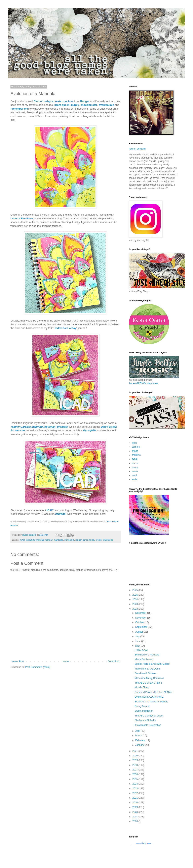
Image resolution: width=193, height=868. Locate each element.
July (138, 636)
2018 (136, 765)
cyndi (134, 459)
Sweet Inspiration (144, 711)
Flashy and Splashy (145, 720)
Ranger (85, 101)
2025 (136, 595)
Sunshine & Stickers (145, 673)
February (140, 740)
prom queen (62, 105)
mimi (134, 475)
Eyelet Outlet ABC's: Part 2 (149, 697)
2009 (136, 807)
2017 (136, 770)
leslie (134, 479)
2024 (136, 599)
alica (134, 443)
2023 (136, 604)
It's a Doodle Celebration (148, 725)
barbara (136, 447)
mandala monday (44, 540)
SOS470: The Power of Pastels (151, 702)
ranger (79, 540)
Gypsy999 (89, 430)
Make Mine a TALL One (147, 669)
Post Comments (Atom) (38, 667)
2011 (136, 798)
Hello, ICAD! (141, 650)
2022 (136, 609)
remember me (19, 109)
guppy (75, 105)
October (140, 622)
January (140, 745)
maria (135, 471)
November (141, 618)
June (138, 641)
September (142, 627)
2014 (136, 784)
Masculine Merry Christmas (149, 678)
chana (135, 451)
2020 (136, 756)
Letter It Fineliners (22, 218)
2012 (136, 793)
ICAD (50, 510)
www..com (144, 843)
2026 (136, 590)
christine (136, 455)
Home (66, 661)
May (138, 646)
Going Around (142, 706)
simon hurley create (92, 540)
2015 (136, 779)
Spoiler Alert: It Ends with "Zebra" (152, 664)
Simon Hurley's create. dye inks (53, 101)
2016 (136, 774)
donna (135, 467)
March (139, 736)
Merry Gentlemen (144, 659)
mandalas (58, 540)
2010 (136, 803)
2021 (136, 751)
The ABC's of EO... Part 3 (148, 683)
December (141, 613)
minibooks (69, 540)
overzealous (106, 105)
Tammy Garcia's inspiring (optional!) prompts (39, 427)
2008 (136, 812)
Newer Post (18, 661)
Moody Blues (142, 687)
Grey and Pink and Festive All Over (153, 692)
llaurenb (60, 514)
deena (135, 463)
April (138, 731)
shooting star (89, 105)
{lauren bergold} (137, 149)
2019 (136, 760)
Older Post (113, 661)
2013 (136, 789)
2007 (136, 817)
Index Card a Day (66, 328)
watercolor (108, 540)
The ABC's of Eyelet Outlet (149, 716)
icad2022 (31, 540)
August (139, 632)
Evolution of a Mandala (147, 655)
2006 (136, 821)
